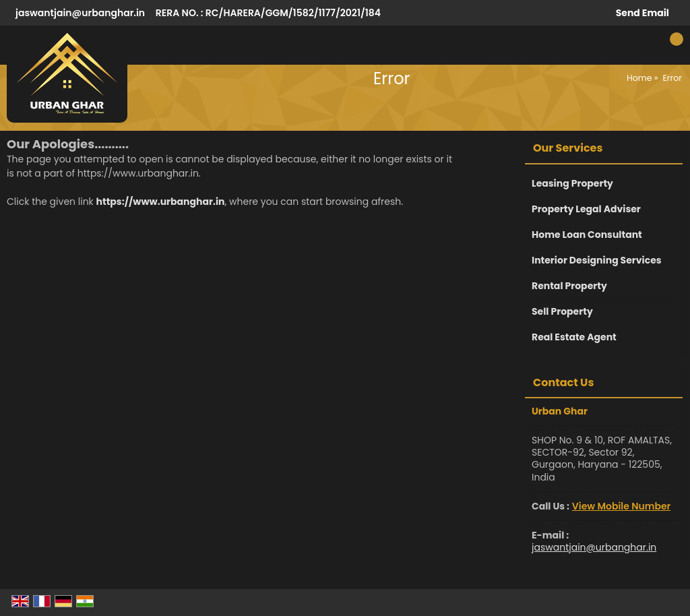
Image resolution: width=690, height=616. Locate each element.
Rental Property (569, 286)
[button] (621, 506)
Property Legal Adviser (586, 209)
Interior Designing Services (597, 260)
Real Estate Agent (574, 337)
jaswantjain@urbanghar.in (80, 13)
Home (639, 78)
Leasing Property (572, 183)
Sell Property (562, 311)
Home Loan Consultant (587, 235)
